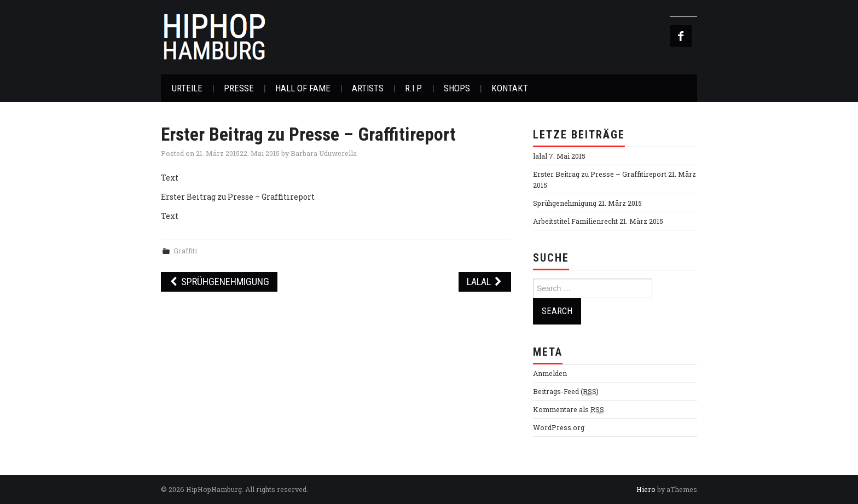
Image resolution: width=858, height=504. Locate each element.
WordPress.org (559, 427)
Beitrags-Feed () (566, 392)
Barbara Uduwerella (324, 153)
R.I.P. (414, 88)
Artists (368, 88)
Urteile (187, 88)
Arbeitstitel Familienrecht (575, 221)
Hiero (646, 489)
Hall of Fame (303, 88)
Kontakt (510, 88)
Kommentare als (569, 410)
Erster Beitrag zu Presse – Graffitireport (600, 174)
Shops (457, 88)
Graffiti (185, 251)
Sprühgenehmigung (219, 282)
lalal (485, 282)
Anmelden (550, 373)
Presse (239, 88)
